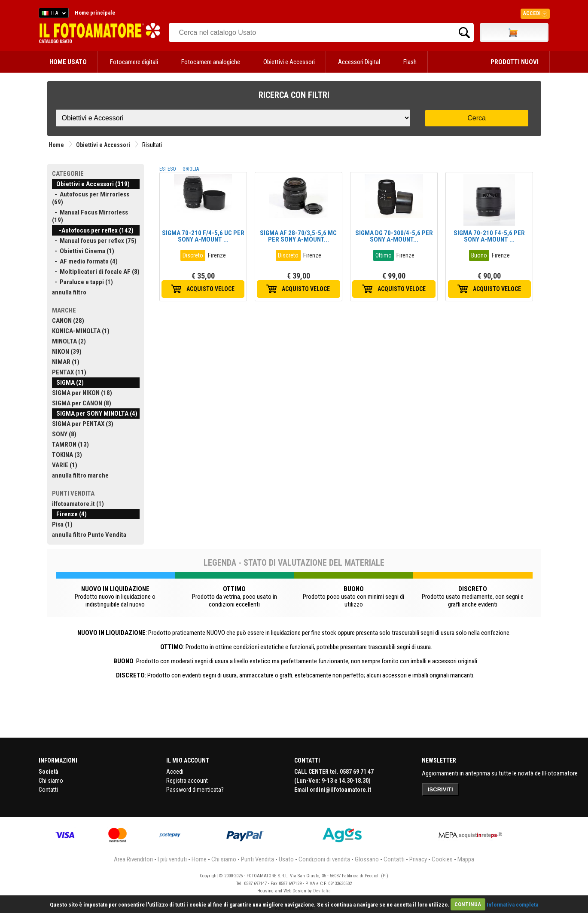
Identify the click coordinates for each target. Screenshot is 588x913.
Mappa (466, 859)
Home (56, 145)
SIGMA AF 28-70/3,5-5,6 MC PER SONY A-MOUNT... (298, 236)
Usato (286, 859)
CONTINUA (468, 904)
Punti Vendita (257, 859)
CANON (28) (68, 321)
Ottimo (384, 255)
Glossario (367, 859)
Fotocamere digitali (134, 62)
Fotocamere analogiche (211, 62)
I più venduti (172, 859)
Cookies (442, 859)
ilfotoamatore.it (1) (78, 504)
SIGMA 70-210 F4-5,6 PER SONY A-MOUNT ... (489, 236)
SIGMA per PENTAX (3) (83, 424)
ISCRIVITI (440, 789)
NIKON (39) (67, 352)
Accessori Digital (359, 62)
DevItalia (322, 891)
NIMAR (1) (66, 362)
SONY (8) (64, 434)
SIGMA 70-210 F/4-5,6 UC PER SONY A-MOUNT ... (203, 236)
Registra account (187, 781)
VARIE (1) (65, 465)
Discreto (193, 255)
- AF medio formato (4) (85, 261)
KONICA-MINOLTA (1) (81, 331)
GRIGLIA (191, 169)
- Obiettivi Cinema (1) (83, 251)
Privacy (418, 859)
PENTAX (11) (69, 372)
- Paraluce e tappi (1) (82, 282)
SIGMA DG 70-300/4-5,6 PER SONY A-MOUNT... (394, 236)
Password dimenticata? (195, 790)
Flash (410, 62)
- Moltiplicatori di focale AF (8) (96, 272)
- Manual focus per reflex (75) (94, 241)
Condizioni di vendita (324, 859)
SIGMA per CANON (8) (82, 403)
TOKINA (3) (67, 455)
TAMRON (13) (70, 444)
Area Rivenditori (133, 859)
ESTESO (168, 169)
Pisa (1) (62, 524)
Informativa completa (512, 904)
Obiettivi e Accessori (289, 62)
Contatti (48, 790)
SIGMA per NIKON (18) (82, 393)
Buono (479, 255)
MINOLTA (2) (69, 341)
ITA (52, 14)
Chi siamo (51, 781)
